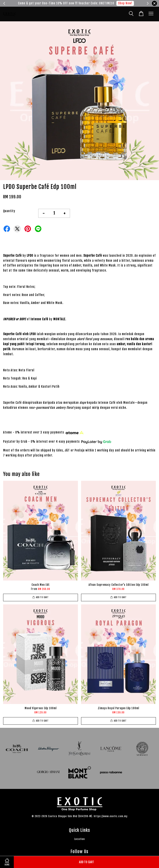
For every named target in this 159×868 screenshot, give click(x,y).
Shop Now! (125, 3)
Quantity (9, 211)
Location (80, 839)
